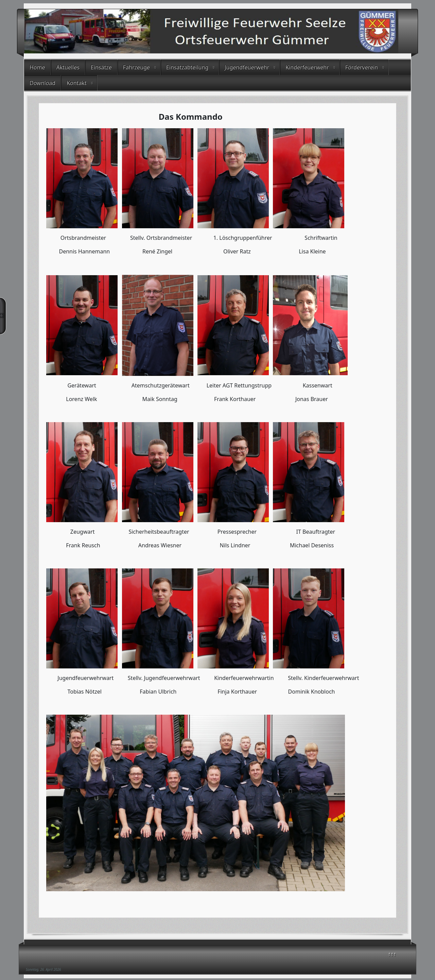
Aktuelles (68, 67)
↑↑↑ (392, 954)
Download (42, 83)
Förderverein (362, 67)
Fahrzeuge (136, 67)
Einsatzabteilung (187, 67)
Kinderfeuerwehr (307, 67)
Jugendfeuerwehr (247, 67)
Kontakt (77, 83)
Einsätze (101, 67)
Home (37, 67)
